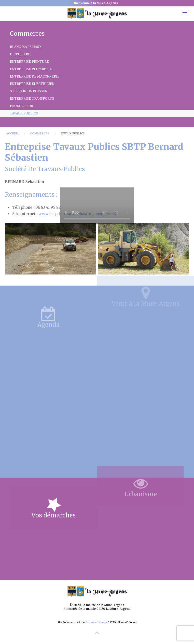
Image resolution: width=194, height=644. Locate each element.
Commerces (40, 133)
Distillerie (21, 54)
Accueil (13, 133)
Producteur (21, 106)
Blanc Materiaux (26, 47)
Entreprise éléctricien (32, 84)
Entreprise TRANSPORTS (32, 99)
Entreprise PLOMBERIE (31, 69)
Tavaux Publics (24, 113)
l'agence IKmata (96, 622)
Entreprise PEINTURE (29, 62)
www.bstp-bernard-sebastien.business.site (79, 214)
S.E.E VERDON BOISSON (29, 91)
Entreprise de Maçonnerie (35, 76)
